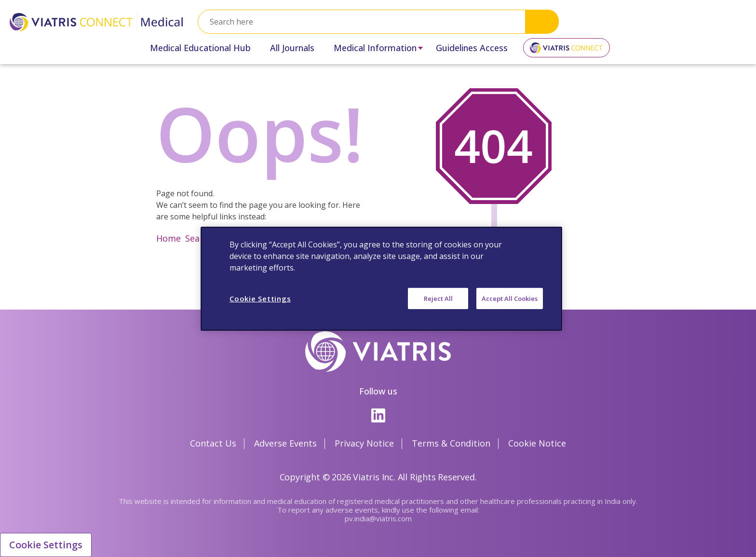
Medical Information (375, 48)
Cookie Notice (537, 443)
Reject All (438, 298)
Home (169, 238)
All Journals (292, 48)
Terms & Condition (451, 443)
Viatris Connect (567, 51)
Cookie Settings (46, 545)
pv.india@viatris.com (378, 518)
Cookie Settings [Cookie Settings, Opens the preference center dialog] (260, 298)
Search (542, 21)
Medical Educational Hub (200, 48)
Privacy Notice (364, 443)
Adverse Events (285, 443)
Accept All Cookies (510, 298)
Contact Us (213, 443)
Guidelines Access (472, 48)
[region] (381, 278)
